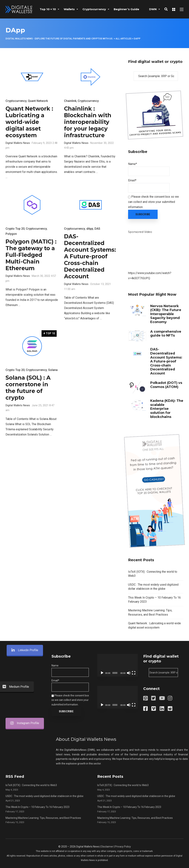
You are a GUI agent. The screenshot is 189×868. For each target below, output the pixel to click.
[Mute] (129, 673)
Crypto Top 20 (15, 229)
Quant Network (38, 101)
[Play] (102, 673)
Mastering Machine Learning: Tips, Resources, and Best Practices (43, 818)
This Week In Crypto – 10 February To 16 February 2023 (37, 807)
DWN (153, 9)
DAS (97, 229)
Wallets (69, 9)
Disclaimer (107, 847)
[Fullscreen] (134, 673)
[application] (117, 665)
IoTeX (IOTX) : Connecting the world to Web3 (31, 785)
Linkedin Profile (25, 324)
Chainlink (70, 101)
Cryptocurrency (94, 9)
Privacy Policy (123, 847)
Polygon (11, 234)
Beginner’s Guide (126, 9)
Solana (53, 370)
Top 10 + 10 (48, 9)
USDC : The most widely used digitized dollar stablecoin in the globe (44, 796)
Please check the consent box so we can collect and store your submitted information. (153, 202)
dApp (90, 229)
